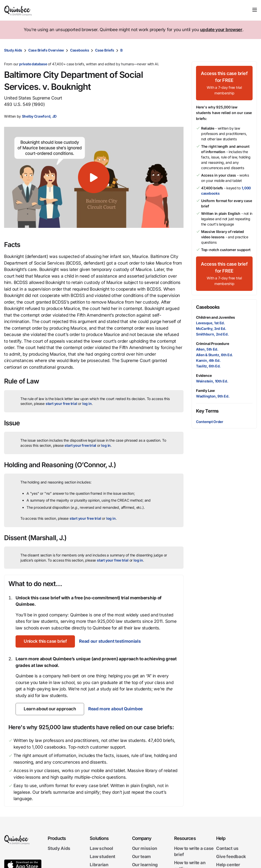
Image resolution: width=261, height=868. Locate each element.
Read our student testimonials (110, 641)
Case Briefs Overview (46, 50)
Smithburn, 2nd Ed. (212, 334)
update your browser (221, 30)
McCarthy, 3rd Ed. (211, 328)
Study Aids (13, 50)
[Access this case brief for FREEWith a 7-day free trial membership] (224, 83)
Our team (142, 857)
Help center (228, 864)
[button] (94, 177)
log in (87, 404)
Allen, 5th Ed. (207, 349)
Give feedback (231, 857)
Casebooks (80, 50)
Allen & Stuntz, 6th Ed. (214, 355)
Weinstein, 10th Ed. (212, 381)
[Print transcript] (252, 50)
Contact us (227, 848)
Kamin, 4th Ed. (208, 360)
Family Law (205, 390)
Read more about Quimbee (115, 709)
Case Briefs (105, 50)
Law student (102, 857)
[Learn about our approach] (50, 709)
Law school (101, 848)
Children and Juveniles (216, 317)
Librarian (99, 864)
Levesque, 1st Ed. (211, 323)
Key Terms (207, 411)
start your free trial (61, 404)
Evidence (204, 375)
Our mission (145, 848)
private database (33, 64)
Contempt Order (210, 422)
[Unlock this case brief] (45, 641)
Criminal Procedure (212, 344)
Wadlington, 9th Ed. (213, 396)
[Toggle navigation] (255, 10)
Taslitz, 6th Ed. (208, 366)
